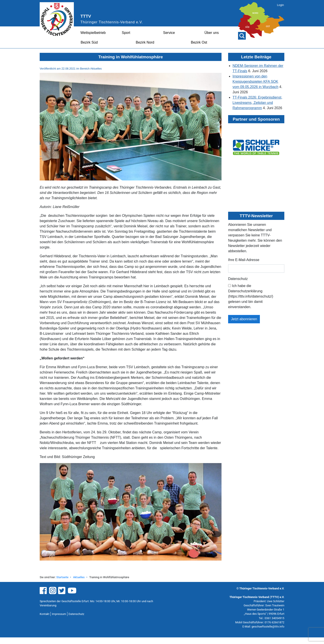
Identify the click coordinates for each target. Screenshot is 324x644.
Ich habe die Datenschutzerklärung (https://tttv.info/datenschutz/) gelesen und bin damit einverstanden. (251, 296)
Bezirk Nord (145, 42)
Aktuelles (79, 577)
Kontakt (45, 614)
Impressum (59, 614)
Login (280, 5)
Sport (126, 33)
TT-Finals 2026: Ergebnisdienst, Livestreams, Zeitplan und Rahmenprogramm (257, 103)
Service (169, 33)
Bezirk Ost (199, 42)
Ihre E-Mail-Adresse (244, 260)
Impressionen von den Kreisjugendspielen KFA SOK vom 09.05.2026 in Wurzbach (255, 82)
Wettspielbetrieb (93, 33)
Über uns (212, 33)
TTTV (86, 16)
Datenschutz (238, 279)
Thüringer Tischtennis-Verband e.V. (112, 22)
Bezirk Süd (89, 42)
